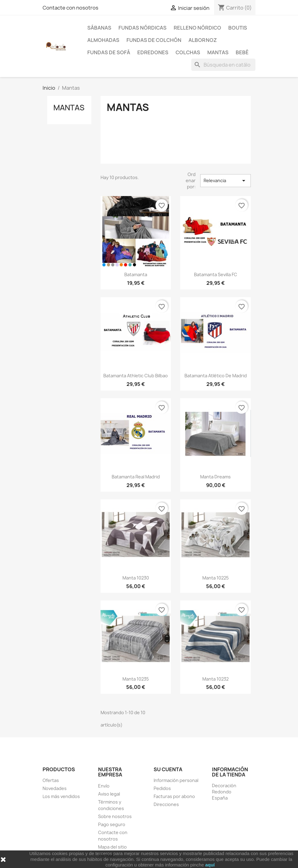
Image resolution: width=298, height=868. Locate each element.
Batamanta (136, 274)
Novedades (55, 788)
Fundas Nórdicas (143, 28)
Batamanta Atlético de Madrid (216, 376)
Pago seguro (112, 824)
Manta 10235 (136, 679)
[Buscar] (223, 65)
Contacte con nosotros (70, 8)
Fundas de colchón (154, 40)
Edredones (153, 52)
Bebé (242, 52)
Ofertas (51, 780)
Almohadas (103, 40)
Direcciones (166, 804)
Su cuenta (168, 769)
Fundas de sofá (109, 52)
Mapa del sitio (112, 847)
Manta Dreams (215, 477)
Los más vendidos (61, 796)
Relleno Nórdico (197, 28)
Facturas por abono (174, 796)
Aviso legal (109, 794)
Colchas (188, 52)
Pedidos (162, 788)
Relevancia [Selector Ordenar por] (226, 181)
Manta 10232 (215, 679)
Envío (104, 786)
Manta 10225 (215, 578)
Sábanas (99, 28)
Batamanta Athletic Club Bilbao (136, 376)
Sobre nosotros (115, 816)
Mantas (218, 52)
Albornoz (203, 40)
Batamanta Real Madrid (136, 477)
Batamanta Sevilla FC (216, 274)
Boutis (238, 28)
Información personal (176, 780)
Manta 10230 (136, 578)
